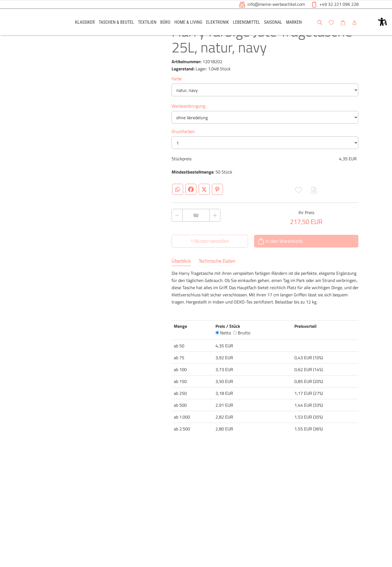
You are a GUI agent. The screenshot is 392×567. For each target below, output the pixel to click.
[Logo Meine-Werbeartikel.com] (47, 23)
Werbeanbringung (188, 127)
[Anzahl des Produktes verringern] (177, 236)
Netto (223, 354)
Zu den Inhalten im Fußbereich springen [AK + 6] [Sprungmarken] (0, 0)
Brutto (242, 354)
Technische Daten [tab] (217, 282)
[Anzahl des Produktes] (196, 236)
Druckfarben (183, 152)
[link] (85, 22)
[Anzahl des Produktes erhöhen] (215, 236)
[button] (383, 22)
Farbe (177, 100)
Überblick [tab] (181, 282)
